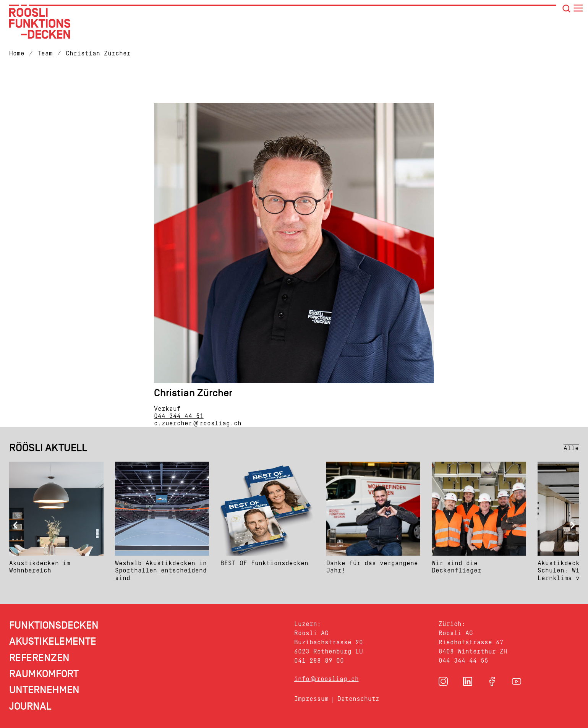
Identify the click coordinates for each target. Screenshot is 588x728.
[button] (443, 681)
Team (45, 53)
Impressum (311, 699)
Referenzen (39, 658)
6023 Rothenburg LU (329, 651)
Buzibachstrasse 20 (329, 642)
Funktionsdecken (54, 625)
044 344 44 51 (179, 416)
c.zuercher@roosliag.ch (198, 423)
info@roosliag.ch (326, 679)
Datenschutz (358, 699)
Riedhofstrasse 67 (471, 642)
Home (17, 53)
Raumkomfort (44, 674)
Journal (30, 706)
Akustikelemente (53, 641)
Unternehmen (44, 690)
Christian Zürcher (98, 53)
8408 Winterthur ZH (473, 651)
